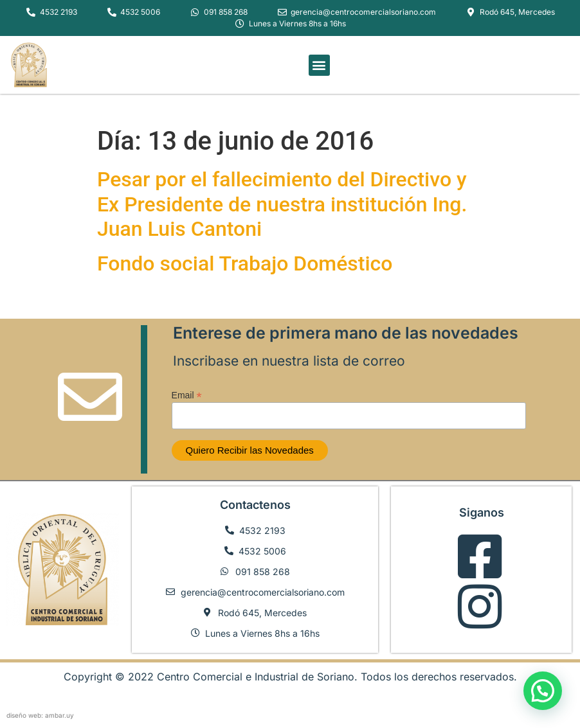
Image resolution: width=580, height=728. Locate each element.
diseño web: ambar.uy (40, 715)
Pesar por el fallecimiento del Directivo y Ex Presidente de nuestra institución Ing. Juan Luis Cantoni (282, 204)
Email (187, 395)
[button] (319, 65)
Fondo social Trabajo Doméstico (245, 263)
